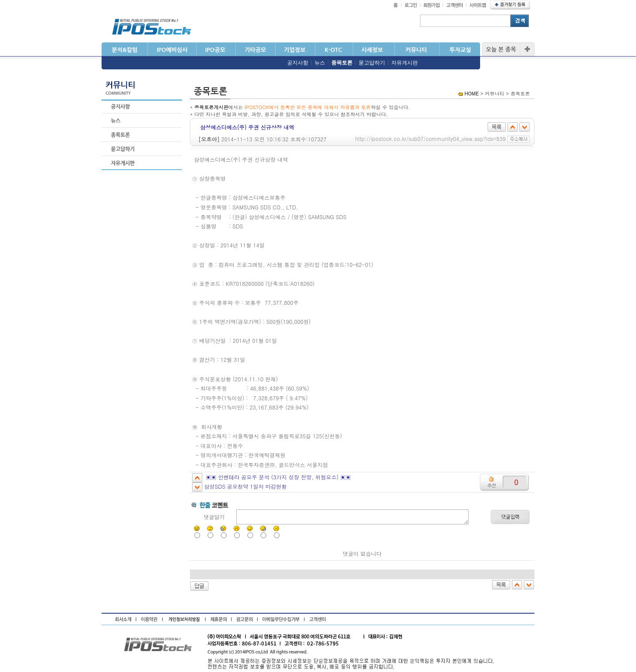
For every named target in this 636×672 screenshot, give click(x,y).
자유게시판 (405, 63)
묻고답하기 (372, 63)
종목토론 (342, 63)
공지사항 (298, 63)
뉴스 (320, 63)
